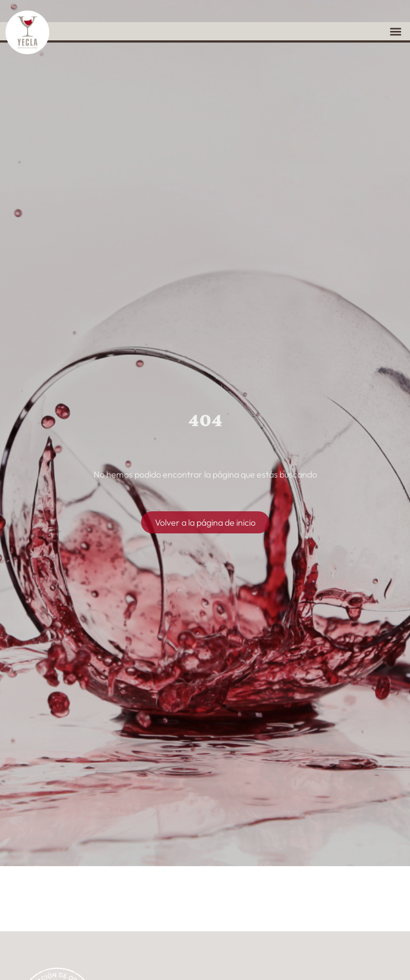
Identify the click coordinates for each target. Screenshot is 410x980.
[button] (395, 31)
